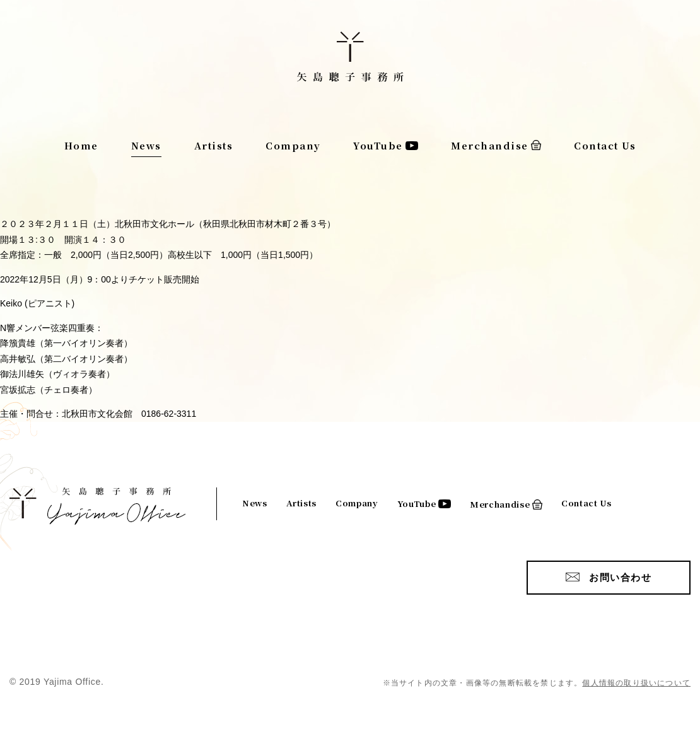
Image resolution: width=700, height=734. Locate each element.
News (146, 145)
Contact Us (605, 145)
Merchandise (490, 145)
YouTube (378, 145)
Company (293, 145)
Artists (214, 145)
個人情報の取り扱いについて (636, 683)
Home (81, 145)
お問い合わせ (620, 577)
